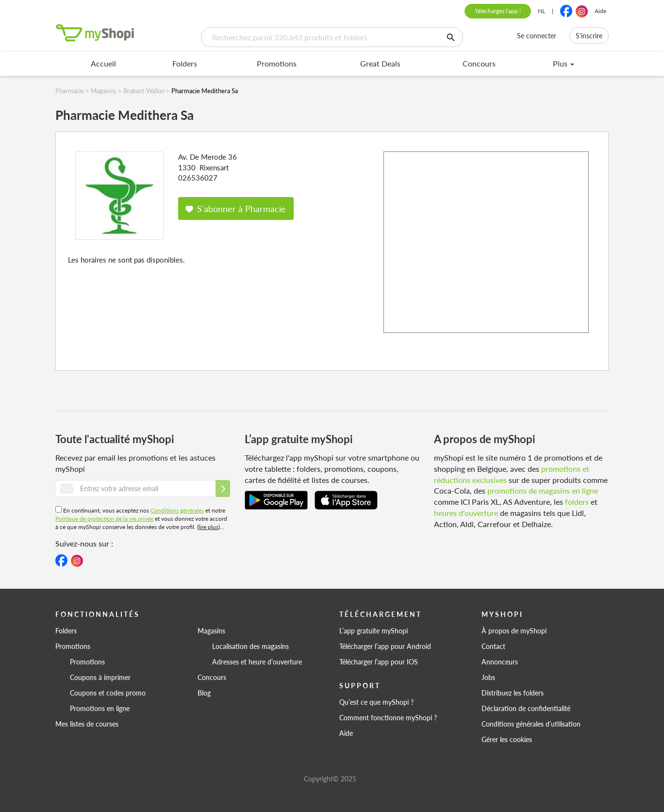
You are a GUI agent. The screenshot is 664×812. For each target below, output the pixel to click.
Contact (493, 646)
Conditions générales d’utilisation (531, 724)
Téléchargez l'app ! (498, 11)
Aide (600, 11)
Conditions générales (177, 510)
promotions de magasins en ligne (543, 490)
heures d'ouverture (466, 513)
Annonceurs (500, 662)
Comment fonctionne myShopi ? (388, 717)
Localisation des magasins (250, 646)
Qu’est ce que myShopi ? (376, 702)
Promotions (277, 63)
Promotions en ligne (100, 708)
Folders (185, 63)
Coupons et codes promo (108, 693)
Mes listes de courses (87, 724)
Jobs (488, 677)
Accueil (103, 63)
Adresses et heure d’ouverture (257, 662)
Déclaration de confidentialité (526, 708)
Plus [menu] (564, 63)
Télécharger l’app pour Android (385, 646)
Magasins (211, 630)
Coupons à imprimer (100, 677)
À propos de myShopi (514, 630)
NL (541, 11)
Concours (479, 63)
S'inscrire (589, 35)
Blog (204, 693)
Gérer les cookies (507, 739)
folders (577, 502)
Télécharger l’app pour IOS (379, 662)
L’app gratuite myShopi (373, 630)
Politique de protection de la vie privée (104, 519)
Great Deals (380, 63)
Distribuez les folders (513, 693)
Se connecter (537, 35)
